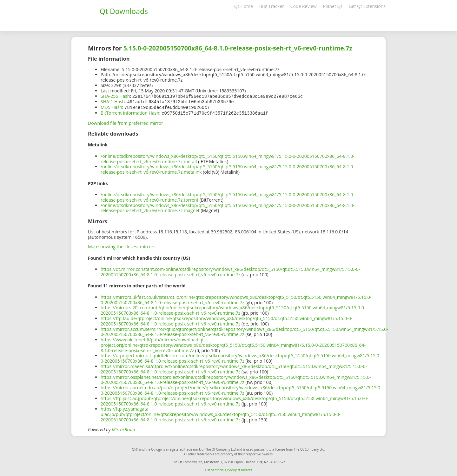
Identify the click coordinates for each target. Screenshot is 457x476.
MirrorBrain (123, 428)
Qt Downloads (124, 11)
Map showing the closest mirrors (122, 245)
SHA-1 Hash (113, 101)
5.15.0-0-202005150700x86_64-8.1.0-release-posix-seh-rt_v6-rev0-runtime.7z (238, 48)
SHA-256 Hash (115, 96)
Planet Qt (333, 6)
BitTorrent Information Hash (130, 112)
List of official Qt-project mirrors (229, 469)
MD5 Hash (111, 107)
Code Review (304, 6)
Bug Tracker (272, 6)
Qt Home (244, 6)
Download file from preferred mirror (126, 122)
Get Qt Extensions (367, 6)
